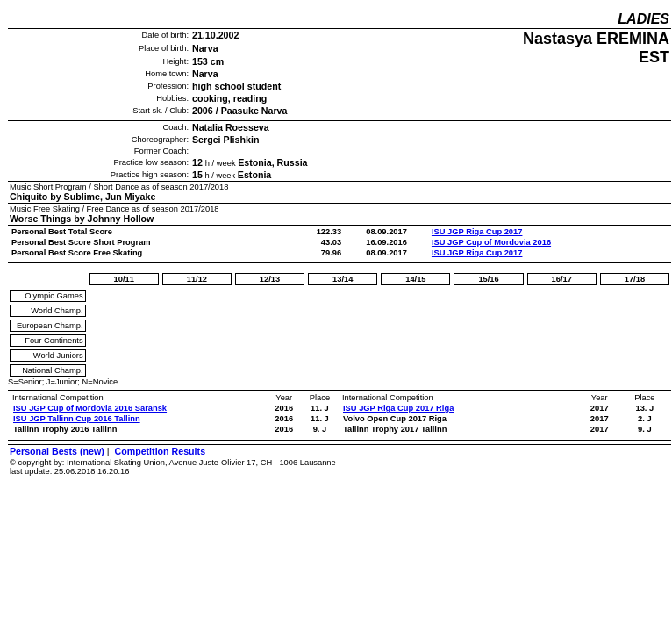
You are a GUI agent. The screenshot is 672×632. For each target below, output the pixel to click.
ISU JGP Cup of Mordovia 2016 (491, 242)
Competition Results (160, 451)
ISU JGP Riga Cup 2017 (477, 232)
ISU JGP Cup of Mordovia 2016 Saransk (90, 408)
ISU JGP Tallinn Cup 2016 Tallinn (77, 419)
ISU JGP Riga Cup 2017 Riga (398, 408)
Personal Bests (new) (57, 451)
